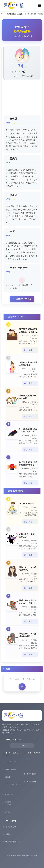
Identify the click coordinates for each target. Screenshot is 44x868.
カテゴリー (8, 815)
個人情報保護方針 (11, 844)
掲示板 (28, 762)
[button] (40, 5)
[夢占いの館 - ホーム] (14, 5)
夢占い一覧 (8, 797)
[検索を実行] (22, 687)
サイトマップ (9, 830)
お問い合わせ (31, 784)
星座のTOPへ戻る (22, 299)
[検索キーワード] (22, 679)
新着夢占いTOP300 (8, 806)
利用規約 (7, 837)
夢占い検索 (30, 777)
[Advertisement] (22, 97)
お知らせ (29, 769)
